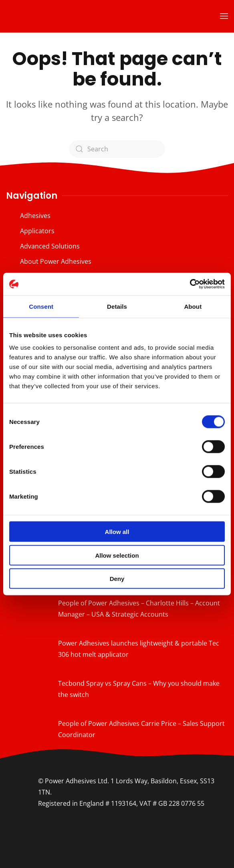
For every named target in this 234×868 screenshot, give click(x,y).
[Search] (117, 149)
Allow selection (117, 555)
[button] (224, 16)
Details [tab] (117, 306)
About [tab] (193, 306)
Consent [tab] (41, 306)
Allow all (117, 532)
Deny (117, 579)
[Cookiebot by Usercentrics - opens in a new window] (190, 284)
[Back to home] (56, 16)
